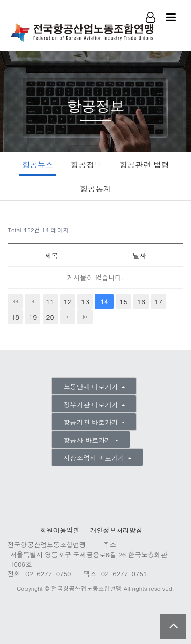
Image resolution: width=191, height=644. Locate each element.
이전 (33, 301)
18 (15, 317)
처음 (15, 301)
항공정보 (86, 164)
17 (158, 301)
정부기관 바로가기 (92, 404)
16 (141, 301)
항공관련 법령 (144, 164)
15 (124, 301)
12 (68, 301)
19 (33, 317)
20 (50, 317)
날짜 (140, 255)
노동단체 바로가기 (92, 387)
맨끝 (85, 317)
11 (50, 301)
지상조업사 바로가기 (95, 458)
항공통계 (95, 188)
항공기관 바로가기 (92, 422)
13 (85, 301)
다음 (68, 317)
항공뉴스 (37, 164)
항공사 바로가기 (89, 440)
